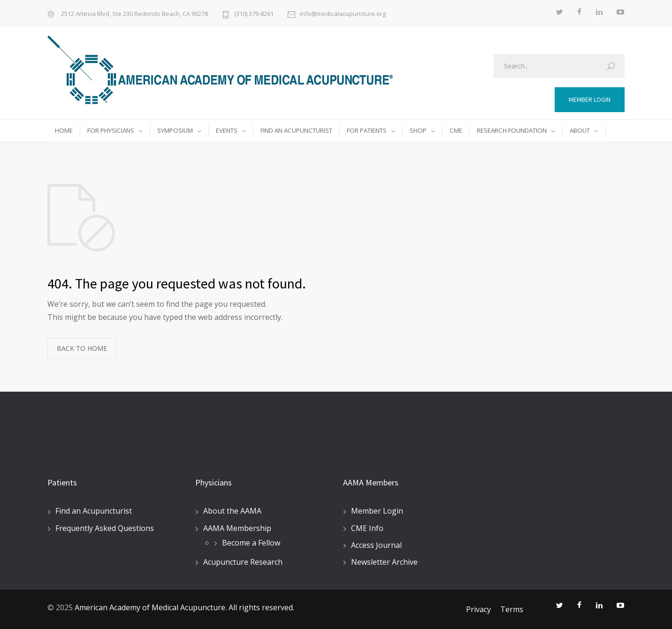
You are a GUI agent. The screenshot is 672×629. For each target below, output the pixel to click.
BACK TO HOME (82, 348)
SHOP (418, 130)
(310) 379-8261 (254, 14)
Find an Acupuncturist (94, 511)
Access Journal (376, 545)
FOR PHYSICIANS (111, 130)
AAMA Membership (237, 528)
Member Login (377, 511)
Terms (512, 609)
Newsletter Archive (384, 562)
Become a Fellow (251, 543)
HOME (64, 130)
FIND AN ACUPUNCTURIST (296, 130)
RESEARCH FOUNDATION (512, 130)
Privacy (478, 609)
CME (456, 130)
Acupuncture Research (243, 562)
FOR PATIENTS (367, 130)
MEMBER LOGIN (590, 99)
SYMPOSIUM (175, 130)
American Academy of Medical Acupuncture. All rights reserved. (184, 607)
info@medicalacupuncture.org (343, 14)
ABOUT (580, 130)
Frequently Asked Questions (105, 528)
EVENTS (227, 130)
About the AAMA (232, 511)
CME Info (367, 528)
